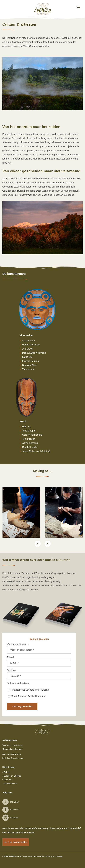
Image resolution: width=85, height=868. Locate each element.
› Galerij (6, 772)
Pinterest (14, 818)
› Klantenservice (10, 783)
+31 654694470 (14, 754)
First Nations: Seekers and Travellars (30, 690)
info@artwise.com (15, 758)
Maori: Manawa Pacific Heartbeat (28, 696)
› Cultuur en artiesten (12, 776)
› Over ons (7, 780)
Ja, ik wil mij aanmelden (16, 842)
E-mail (10, 657)
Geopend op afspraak (12, 749)
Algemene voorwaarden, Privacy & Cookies (42, 856)
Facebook (15, 810)
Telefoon (12, 670)
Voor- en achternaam (18, 644)
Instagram (15, 802)
